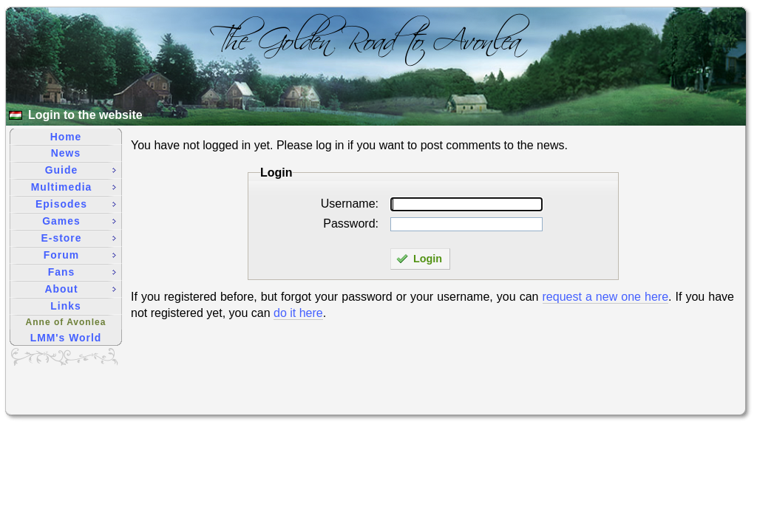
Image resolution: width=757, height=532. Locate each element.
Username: (350, 204)
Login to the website (85, 115)
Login (419, 259)
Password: (351, 224)
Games (79, 221)
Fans (82, 272)
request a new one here (606, 297)
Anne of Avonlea (66, 322)
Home (66, 137)
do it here (298, 313)
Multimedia (74, 187)
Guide (81, 170)
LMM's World (66, 338)
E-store (79, 238)
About (80, 289)
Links (65, 306)
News (66, 153)
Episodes (76, 204)
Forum (80, 255)
